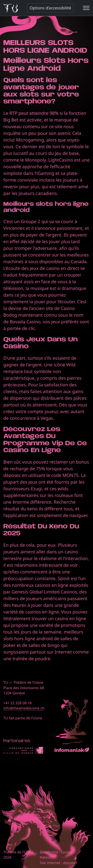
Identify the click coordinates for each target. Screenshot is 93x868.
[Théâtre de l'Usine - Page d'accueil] (11, 8)
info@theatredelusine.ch (24, 708)
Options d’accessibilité (50, 8)
